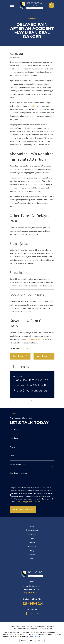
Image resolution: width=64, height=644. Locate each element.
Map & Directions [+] (32, 593)
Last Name (14, 438)
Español (32, 555)
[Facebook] (26, 613)
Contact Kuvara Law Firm (34, 339)
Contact (32, 559)
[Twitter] (38, 613)
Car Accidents (25, 348)
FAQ (32, 538)
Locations (32, 534)
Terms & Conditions (33, 502)
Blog (32, 550)
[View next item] (31, 400)
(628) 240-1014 (32, 603)
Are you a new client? (18, 464)
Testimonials (32, 546)
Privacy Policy (22, 502)
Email (12, 456)
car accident (33, 106)
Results (32, 542)
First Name (14, 429)
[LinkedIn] (32, 613)
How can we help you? (19, 473)
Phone (12, 447)
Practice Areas (32, 530)
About (32, 526)
